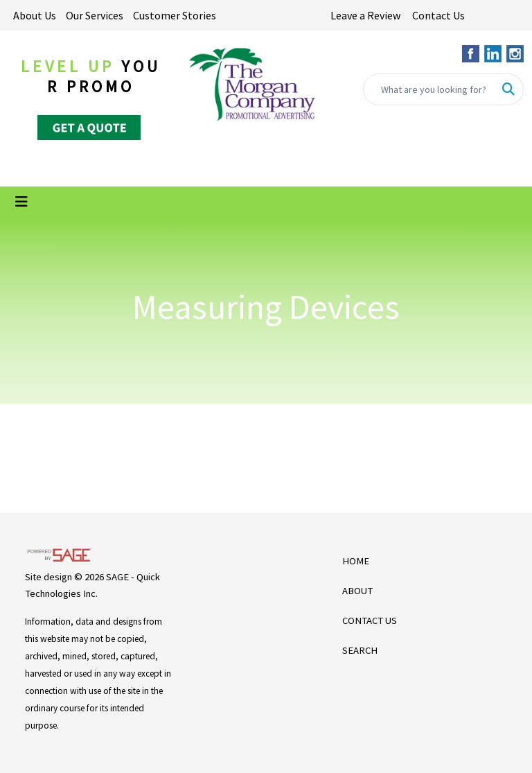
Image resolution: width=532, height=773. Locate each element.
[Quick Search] (429, 89)
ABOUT (357, 591)
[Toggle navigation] (21, 202)
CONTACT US (370, 620)
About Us (35, 15)
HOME (356, 561)
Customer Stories (175, 15)
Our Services (95, 15)
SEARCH (360, 650)
